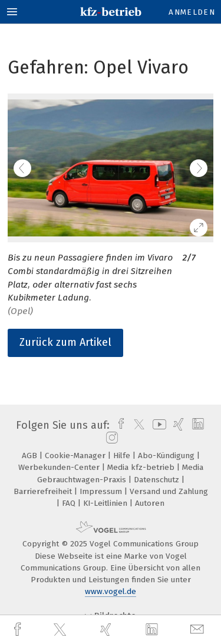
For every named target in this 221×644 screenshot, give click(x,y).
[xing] (107, 630)
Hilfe (123, 456)
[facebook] (19, 630)
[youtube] (157, 425)
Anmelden (192, 12)
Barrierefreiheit (44, 491)
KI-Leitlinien (106, 503)
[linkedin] (153, 630)
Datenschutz (158, 480)
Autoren (150, 503)
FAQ (70, 503)
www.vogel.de (111, 591)
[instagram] (111, 438)
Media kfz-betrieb (142, 467)
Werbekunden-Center (60, 467)
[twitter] (61, 630)
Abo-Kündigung (167, 456)
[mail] (199, 630)
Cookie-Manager (76, 456)
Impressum (102, 491)
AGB (31, 456)
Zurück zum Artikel (65, 342)
